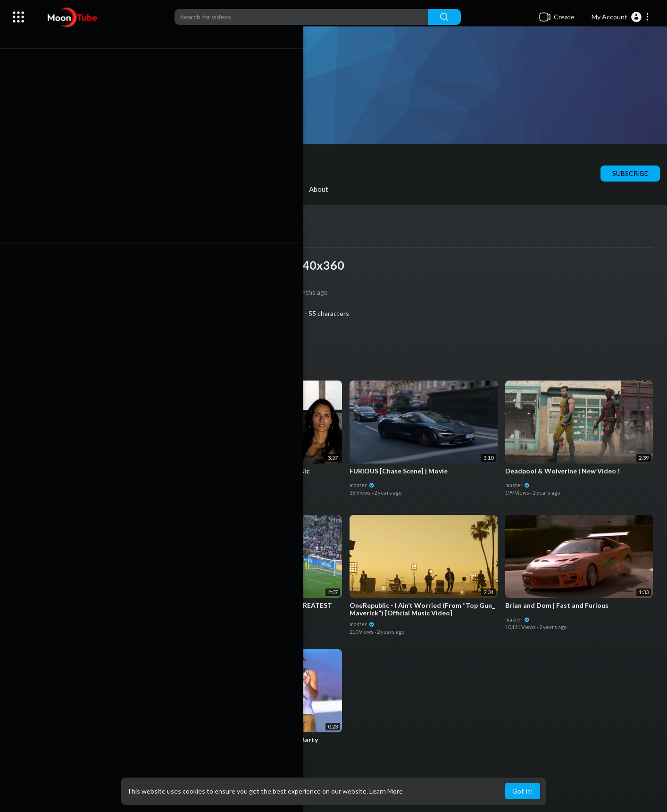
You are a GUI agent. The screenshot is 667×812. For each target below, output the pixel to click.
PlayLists (118, 189)
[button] (621, 17)
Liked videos (223, 189)
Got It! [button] (523, 791)
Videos (67, 189)
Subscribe (630, 173)
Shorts (168, 189)
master (121, 160)
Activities (282, 189)
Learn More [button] (386, 791)
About (332, 189)
